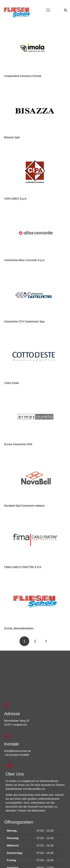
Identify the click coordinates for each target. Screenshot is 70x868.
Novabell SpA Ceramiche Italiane (24, 506)
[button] (48, 10)
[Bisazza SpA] (35, 110)
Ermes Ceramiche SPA (18, 444)
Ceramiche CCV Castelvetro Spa (24, 321)
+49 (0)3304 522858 (17, 755)
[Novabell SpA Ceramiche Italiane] (35, 478)
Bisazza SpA (12, 137)
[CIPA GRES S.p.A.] (35, 171)
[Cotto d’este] (35, 356)
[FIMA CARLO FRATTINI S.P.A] (35, 540)
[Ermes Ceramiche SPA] (35, 417)
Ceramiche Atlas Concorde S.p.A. (25, 260)
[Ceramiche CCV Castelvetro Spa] (35, 294)
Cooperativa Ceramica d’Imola (23, 76)
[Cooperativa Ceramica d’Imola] (35, 49)
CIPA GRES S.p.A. (16, 199)
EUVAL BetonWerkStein (19, 628)
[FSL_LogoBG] (17, 12)
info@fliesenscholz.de (18, 751)
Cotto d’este (11, 383)
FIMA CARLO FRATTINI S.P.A (23, 567)
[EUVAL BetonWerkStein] (35, 601)
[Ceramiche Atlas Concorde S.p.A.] (35, 233)
